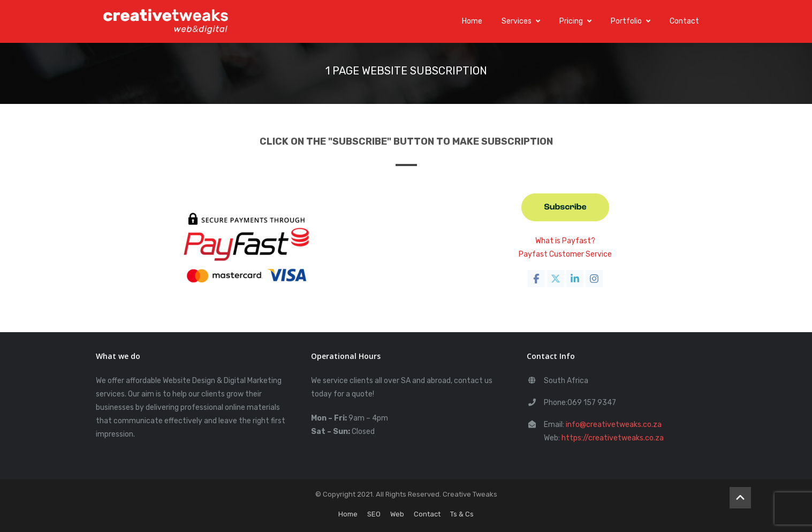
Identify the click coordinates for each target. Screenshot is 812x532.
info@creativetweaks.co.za (614, 425)
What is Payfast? (565, 241)
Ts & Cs (462, 514)
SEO (374, 514)
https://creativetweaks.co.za (613, 438)
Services (521, 21)
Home (472, 21)
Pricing (575, 21)
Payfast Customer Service (565, 254)
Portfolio (631, 21)
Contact (684, 21)
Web (397, 514)
